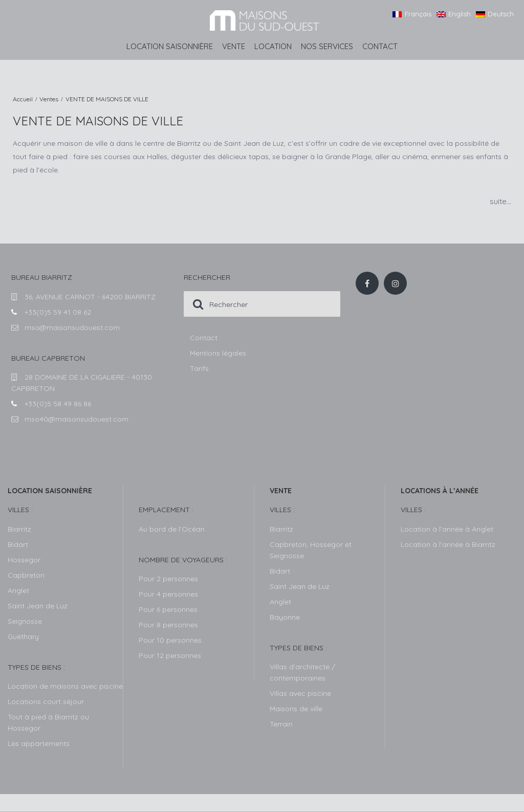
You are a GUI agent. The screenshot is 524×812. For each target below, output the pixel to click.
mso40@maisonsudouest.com (77, 419)
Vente (234, 46)
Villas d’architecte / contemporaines (302, 672)
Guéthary (23, 637)
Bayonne (285, 617)
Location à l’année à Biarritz (448, 544)
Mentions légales (218, 353)
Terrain (281, 724)
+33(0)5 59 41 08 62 (58, 312)
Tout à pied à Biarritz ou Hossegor (48, 722)
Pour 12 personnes (170, 655)
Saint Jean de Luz (300, 586)
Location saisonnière (170, 46)
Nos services (327, 46)
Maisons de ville (296, 709)
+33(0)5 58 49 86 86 (58, 404)
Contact (380, 46)
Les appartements (39, 743)
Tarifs (199, 368)
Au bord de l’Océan (172, 529)
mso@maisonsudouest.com (72, 327)
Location (273, 46)
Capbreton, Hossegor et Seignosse (311, 550)
